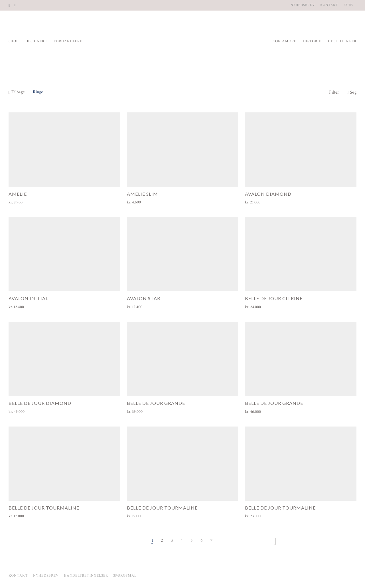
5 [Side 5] (192, 540)
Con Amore (284, 41)
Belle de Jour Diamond (40, 403)
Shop (14, 41)
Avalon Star (144, 298)
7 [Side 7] (212, 540)
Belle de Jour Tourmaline (44, 508)
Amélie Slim (142, 194)
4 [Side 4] (182, 540)
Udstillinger (342, 41)
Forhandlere (68, 41)
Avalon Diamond (268, 194)
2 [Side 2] (162, 540)
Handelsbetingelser (86, 576)
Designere (36, 41)
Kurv (349, 5)
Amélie (18, 194)
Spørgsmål (125, 576)
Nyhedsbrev (303, 5)
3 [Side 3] (172, 540)
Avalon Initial (28, 298)
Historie (312, 41)
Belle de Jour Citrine (274, 298)
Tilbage (17, 92)
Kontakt (329, 5)
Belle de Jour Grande (156, 403)
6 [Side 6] (202, 540)
